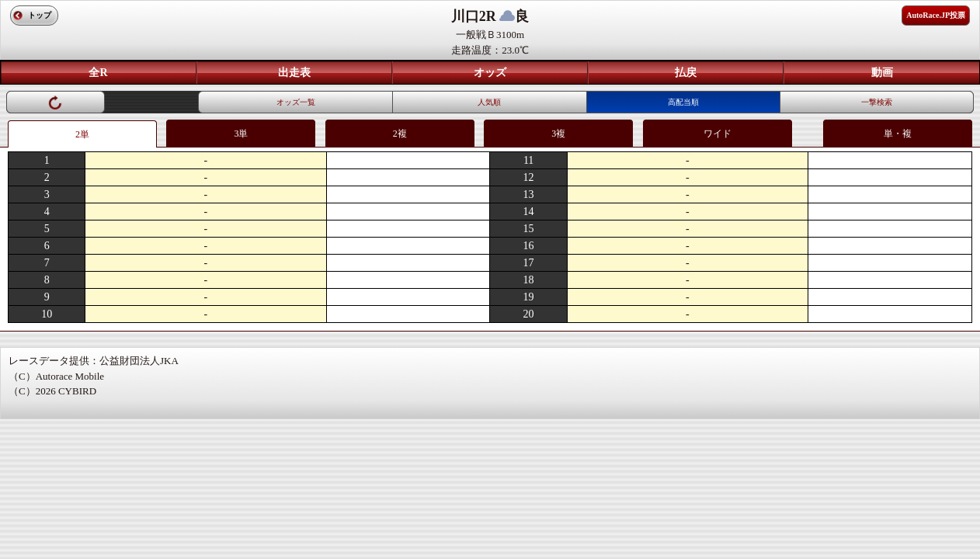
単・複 (898, 134)
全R (98, 73)
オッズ (490, 73)
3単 (241, 134)
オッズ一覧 (296, 102)
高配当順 (683, 102)
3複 (558, 134)
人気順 (489, 102)
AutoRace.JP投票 (936, 15)
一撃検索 (877, 102)
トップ (40, 15)
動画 (882, 73)
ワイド (718, 134)
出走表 (294, 73)
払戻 (686, 73)
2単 (82, 134)
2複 (400, 134)
